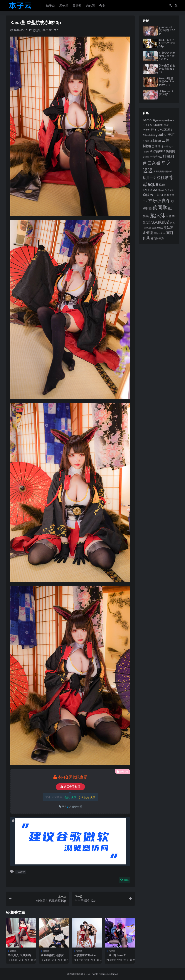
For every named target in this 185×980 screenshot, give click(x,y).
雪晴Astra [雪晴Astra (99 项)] (157, 228)
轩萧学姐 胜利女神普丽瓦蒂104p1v (167, 56)
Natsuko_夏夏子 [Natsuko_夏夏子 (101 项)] (162, 125)
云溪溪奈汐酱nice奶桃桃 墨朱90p (86, 957)
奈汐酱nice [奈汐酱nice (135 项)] (158, 151)
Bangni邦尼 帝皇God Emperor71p (166, 81)
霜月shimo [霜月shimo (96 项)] (160, 233)
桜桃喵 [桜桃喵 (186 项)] (163, 177)
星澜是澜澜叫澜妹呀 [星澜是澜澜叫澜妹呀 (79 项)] (163, 171)
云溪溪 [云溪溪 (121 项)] (156, 146)
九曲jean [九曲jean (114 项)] (155, 140)
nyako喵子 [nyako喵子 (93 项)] (149, 130)
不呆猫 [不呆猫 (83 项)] (146, 141)
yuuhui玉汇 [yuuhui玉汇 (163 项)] (165, 134)
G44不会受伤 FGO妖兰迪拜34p (167, 43)
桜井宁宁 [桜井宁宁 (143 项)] (149, 178)
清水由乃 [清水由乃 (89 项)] (162, 190)
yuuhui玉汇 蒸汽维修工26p (167, 30)
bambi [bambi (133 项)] (148, 120)
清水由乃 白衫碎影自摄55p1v (167, 69)
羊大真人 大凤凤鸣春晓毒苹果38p (21, 957)
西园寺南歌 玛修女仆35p (54, 957)
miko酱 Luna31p (118, 955)
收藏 (124, 880)
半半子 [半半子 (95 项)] (165, 147)
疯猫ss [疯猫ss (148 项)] (148, 195)
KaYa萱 (21, 872)
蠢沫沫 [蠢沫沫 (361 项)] (158, 215)
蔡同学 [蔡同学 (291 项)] (160, 207)
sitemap (114, 974)
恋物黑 (37, 30)
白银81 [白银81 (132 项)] (158, 195)
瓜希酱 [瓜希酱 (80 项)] (170, 190)
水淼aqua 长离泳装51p (166, 93)
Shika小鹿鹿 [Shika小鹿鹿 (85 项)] (149, 135)
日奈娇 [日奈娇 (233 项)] (154, 163)
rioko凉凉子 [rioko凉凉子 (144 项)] (164, 129)
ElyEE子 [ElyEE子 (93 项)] (166, 120)
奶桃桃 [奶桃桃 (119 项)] (170, 151)
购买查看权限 (70, 787)
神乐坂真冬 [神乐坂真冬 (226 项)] (159, 200)
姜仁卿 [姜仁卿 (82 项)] (146, 157)
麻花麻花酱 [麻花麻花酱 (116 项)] (158, 238)
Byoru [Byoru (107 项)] (157, 120)
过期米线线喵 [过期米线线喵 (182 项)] (158, 222)
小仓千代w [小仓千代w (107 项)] (156, 157)
